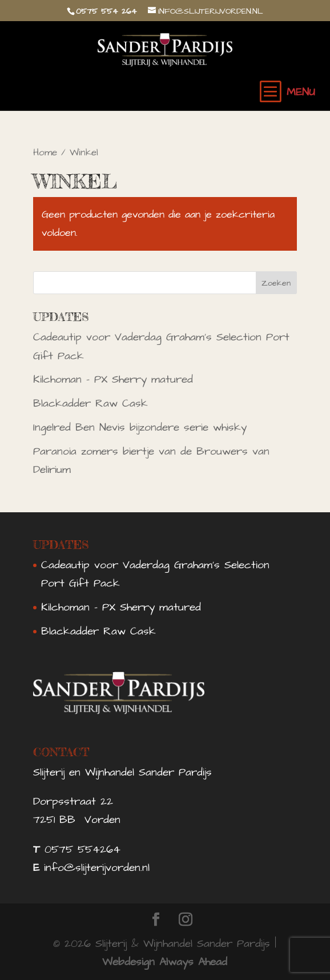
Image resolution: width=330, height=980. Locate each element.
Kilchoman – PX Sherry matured (113, 379)
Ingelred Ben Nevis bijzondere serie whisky (140, 427)
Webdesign (128, 962)
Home (45, 152)
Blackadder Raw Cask (90, 403)
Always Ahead (193, 962)
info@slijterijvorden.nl (97, 868)
